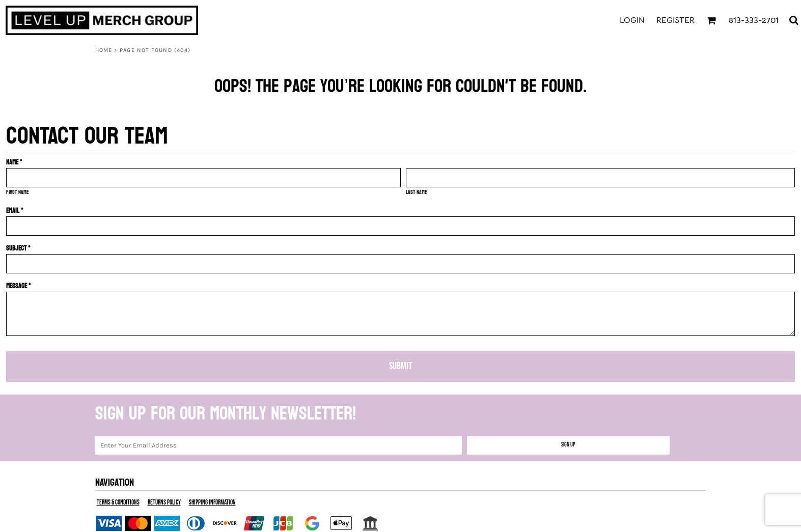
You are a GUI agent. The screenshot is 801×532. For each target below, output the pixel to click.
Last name (417, 192)
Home (104, 50)
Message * (19, 286)
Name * (14, 162)
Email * (15, 211)
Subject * (18, 248)
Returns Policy (164, 502)
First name (18, 192)
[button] (711, 20)
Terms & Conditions (118, 502)
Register (675, 20)
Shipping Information (212, 502)
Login (632, 20)
